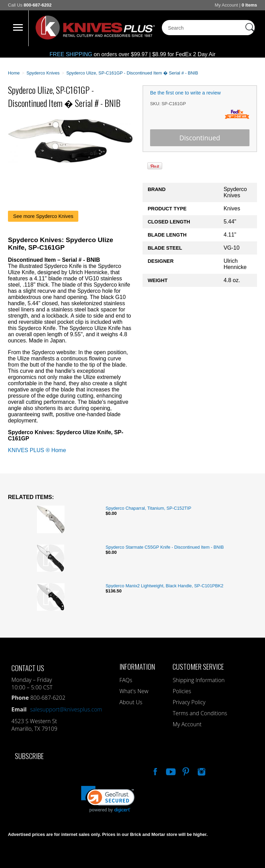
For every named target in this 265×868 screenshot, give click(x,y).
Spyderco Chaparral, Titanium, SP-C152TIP (148, 508)
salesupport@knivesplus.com (66, 709)
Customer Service (198, 666)
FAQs (126, 680)
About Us (131, 702)
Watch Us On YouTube (170, 771)
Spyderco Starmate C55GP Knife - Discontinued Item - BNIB (165, 547)
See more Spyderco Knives (43, 216)
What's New (134, 691)
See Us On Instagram (201, 771)
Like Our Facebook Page (155, 771)
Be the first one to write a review (185, 93)
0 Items (249, 5)
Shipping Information (199, 680)
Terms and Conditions (200, 713)
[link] (108, 799)
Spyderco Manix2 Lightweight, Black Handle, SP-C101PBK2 (164, 586)
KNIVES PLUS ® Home (37, 450)
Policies (182, 691)
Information (137, 666)
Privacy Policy (189, 702)
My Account (226, 5)
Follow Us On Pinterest (185, 771)
